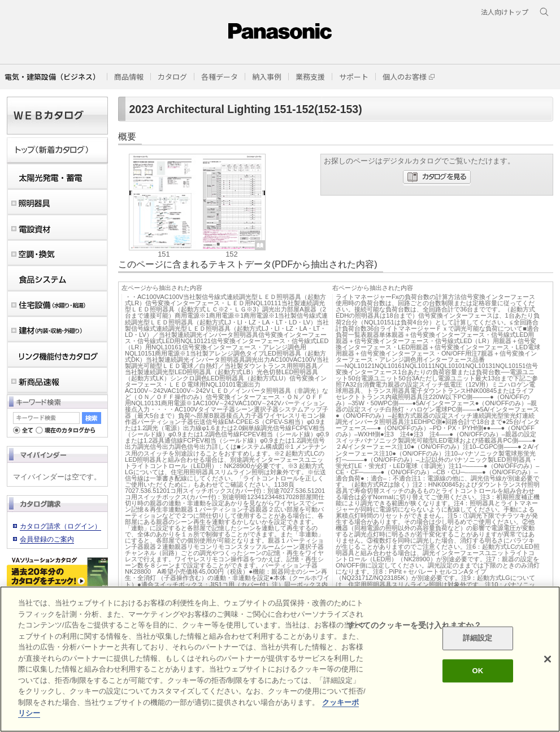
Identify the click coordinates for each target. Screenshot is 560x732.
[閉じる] (548, 659)
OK (477, 671)
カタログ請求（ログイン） (60, 526)
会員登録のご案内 (47, 539)
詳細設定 (478, 638)
